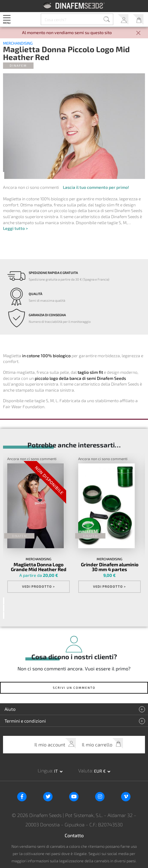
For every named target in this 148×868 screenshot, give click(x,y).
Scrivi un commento (74, 688)
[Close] (138, 33)
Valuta (85, 770)
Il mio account (123, 19)
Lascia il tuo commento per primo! (96, 187)
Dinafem (18, 65)
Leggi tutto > (15, 228)
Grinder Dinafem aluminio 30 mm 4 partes (110, 567)
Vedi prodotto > (39, 586)
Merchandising (18, 43)
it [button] (56, 771)
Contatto (74, 835)
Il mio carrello (138, 19)
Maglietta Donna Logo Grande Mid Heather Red (39, 567)
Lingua (45, 770)
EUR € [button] (100, 771)
